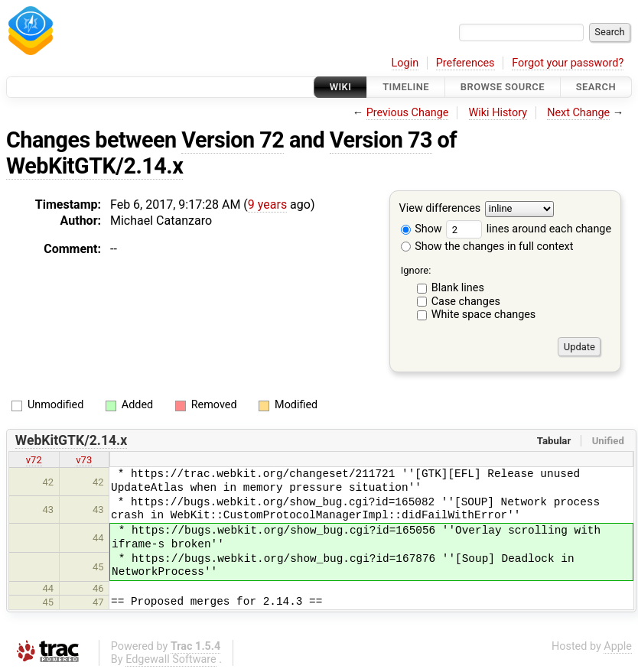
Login (405, 63)
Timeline (406, 87)
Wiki (341, 87)
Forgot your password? (568, 63)
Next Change (578, 113)
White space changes (484, 315)
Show (422, 229)
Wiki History (498, 113)
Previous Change (408, 113)
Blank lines (458, 288)
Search (596, 87)
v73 (84, 460)
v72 (34, 460)
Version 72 (233, 140)
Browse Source (503, 87)
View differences (440, 209)
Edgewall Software (171, 659)
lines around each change (529, 229)
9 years (267, 205)
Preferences (465, 63)
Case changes (466, 302)
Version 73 (381, 140)
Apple (618, 646)
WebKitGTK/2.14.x (94, 166)
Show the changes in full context (487, 247)
